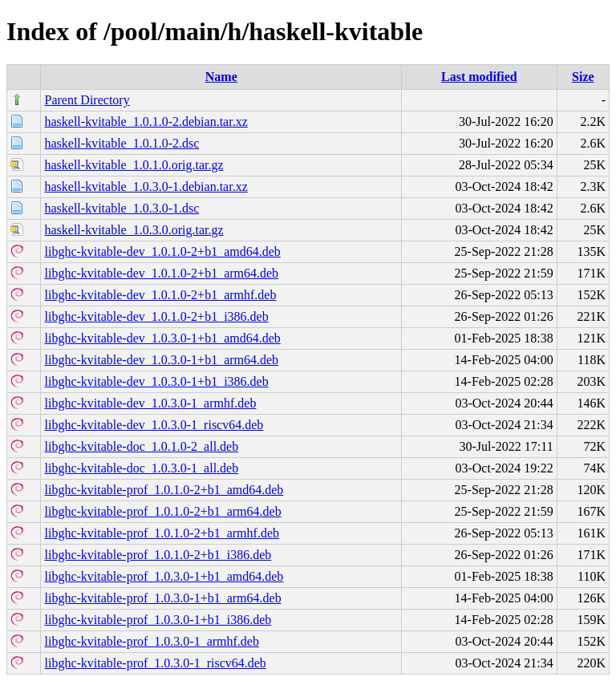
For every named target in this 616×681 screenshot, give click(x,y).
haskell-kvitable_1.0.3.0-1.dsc (122, 208)
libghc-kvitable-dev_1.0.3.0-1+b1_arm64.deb (161, 360)
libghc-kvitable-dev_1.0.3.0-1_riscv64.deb (154, 425)
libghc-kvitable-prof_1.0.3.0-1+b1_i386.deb (158, 620)
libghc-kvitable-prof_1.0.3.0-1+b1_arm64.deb (162, 598)
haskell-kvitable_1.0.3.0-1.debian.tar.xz (146, 186)
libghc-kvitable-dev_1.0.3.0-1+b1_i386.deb (156, 381)
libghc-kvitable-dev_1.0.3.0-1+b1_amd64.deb (162, 338)
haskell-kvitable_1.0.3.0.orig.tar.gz (134, 230)
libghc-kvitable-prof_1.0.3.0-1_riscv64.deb (155, 663)
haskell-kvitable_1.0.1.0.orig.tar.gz (134, 165)
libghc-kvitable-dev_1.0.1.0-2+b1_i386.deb (156, 316)
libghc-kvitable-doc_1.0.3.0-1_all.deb (141, 468)
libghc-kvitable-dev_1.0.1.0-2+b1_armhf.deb (160, 295)
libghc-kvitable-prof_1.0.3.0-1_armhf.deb (151, 641)
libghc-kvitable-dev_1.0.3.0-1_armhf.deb (150, 403)
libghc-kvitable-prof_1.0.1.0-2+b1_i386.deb (158, 555)
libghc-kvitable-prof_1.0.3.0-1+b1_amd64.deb (164, 576)
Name (221, 77)
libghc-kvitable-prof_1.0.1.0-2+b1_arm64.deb (162, 511)
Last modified (479, 77)
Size (583, 77)
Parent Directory (87, 100)
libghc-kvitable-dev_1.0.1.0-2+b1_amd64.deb (162, 251)
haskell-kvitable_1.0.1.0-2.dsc (122, 143)
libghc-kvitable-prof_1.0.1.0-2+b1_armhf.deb (162, 533)
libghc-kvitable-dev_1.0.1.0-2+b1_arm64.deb (161, 273)
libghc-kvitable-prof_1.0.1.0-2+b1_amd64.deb (164, 490)
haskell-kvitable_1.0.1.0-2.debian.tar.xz (146, 122)
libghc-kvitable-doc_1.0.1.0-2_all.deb (141, 446)
